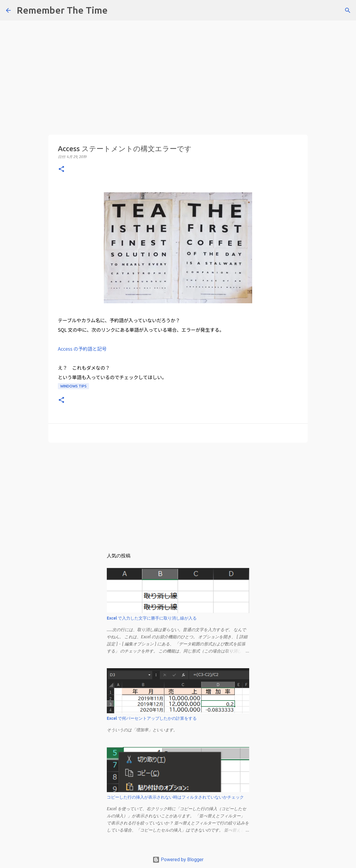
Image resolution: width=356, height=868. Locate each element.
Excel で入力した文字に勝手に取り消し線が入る (152, 618)
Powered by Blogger (178, 860)
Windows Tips (73, 386)
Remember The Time (62, 10)
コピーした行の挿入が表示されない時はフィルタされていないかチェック (175, 797)
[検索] (116, 10)
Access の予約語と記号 (82, 349)
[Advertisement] (178, 42)
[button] (61, 169)
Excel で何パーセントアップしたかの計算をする (152, 718)
